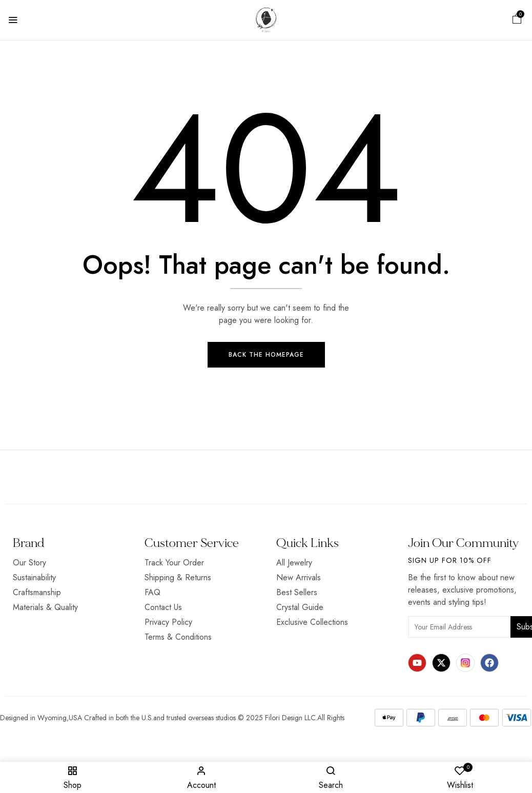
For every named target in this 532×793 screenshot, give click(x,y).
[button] (517, 20)
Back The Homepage (266, 355)
